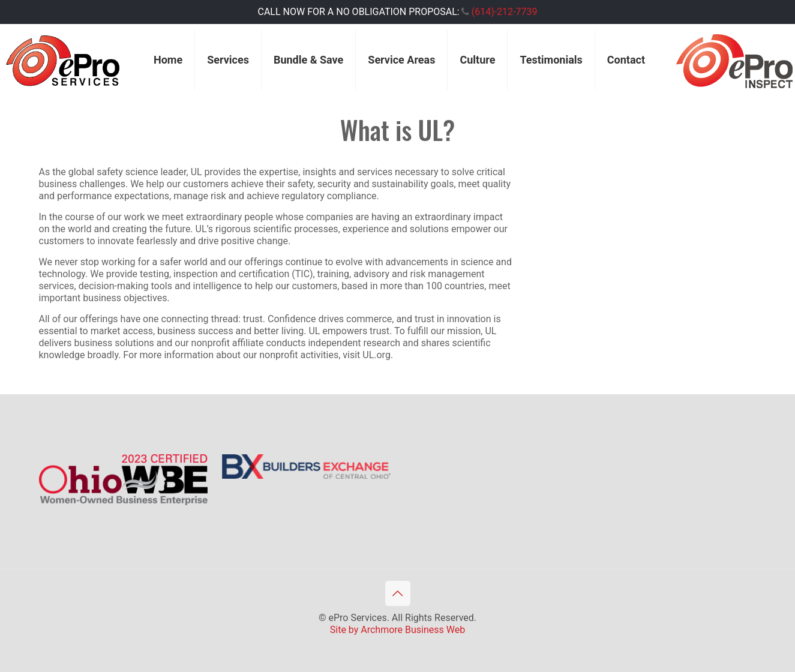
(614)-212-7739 (505, 12)
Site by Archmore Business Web (397, 630)
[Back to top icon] (398, 593)
